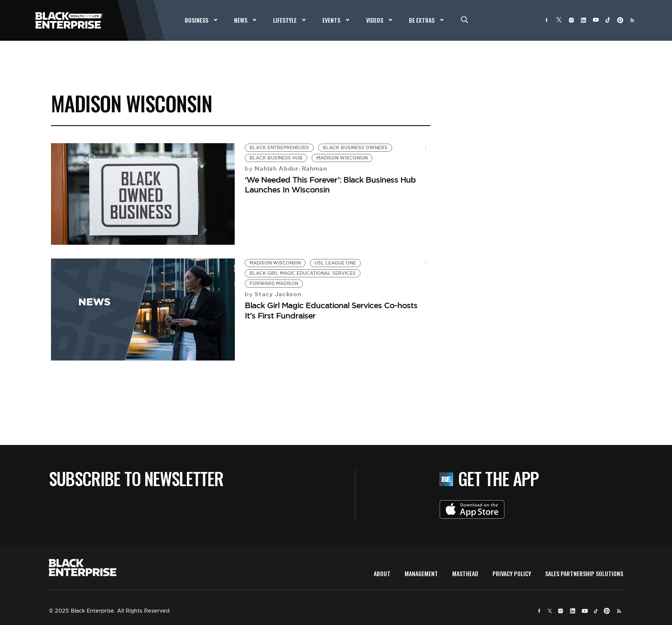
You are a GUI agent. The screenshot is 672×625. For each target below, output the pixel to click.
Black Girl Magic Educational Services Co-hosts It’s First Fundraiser (331, 310)
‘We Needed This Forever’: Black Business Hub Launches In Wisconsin (330, 185)
